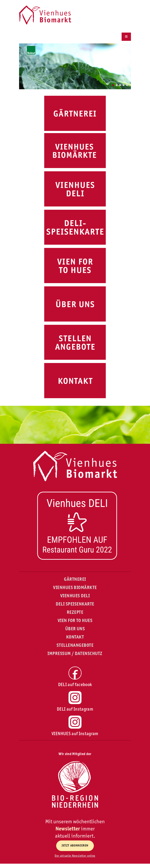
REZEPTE (75, 612)
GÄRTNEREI (75, 579)
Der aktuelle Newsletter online (75, 856)
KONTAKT (75, 637)
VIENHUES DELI (75, 596)
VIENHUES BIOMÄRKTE (75, 587)
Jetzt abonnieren (75, 845)
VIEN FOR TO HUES (75, 620)
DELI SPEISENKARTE (75, 604)
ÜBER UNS (75, 629)
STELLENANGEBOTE (75, 645)
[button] (113, 85)
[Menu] (126, 37)
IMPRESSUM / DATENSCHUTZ (75, 653)
